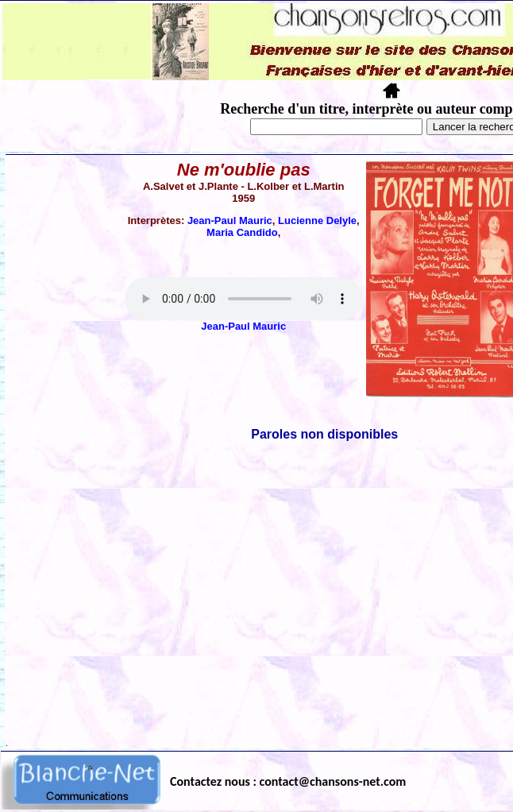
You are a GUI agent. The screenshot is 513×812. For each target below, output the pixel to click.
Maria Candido (242, 232)
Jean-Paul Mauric (230, 220)
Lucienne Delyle (317, 220)
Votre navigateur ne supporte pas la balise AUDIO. (244, 299)
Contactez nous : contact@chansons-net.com (288, 781)
